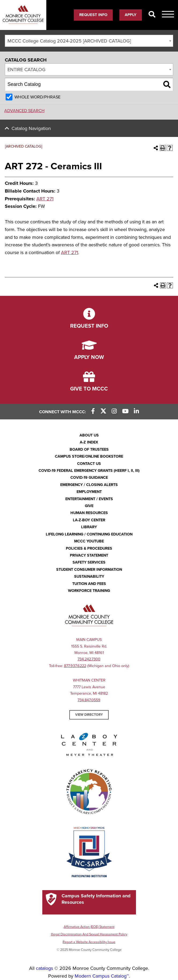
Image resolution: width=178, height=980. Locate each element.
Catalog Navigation (31, 128)
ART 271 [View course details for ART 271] (45, 199)
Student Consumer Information (89, 570)
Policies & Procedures (89, 548)
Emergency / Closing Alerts (89, 485)
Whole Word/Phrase (37, 97)
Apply (131, 15)
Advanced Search (24, 111)
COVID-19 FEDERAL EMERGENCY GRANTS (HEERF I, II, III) (89, 471)
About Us (89, 435)
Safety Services (89, 562)
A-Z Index (89, 442)
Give (89, 506)
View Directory (89, 715)
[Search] (152, 15)
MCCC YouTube (89, 541)
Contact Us (89, 464)
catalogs (44, 968)
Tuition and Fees (89, 584)
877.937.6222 (75, 666)
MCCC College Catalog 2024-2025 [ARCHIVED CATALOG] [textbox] (69, 41)
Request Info (93, 15)
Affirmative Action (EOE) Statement (89, 927)
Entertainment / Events (89, 499)
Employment (89, 492)
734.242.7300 (89, 659)
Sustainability (89, 577)
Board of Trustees (89, 449)
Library (89, 527)
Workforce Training (89, 591)
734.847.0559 (89, 700)
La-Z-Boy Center (89, 520)
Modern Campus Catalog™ (102, 976)
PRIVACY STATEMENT (89, 555)
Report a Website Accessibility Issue (89, 942)
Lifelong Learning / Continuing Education (89, 534)
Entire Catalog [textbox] (26, 70)
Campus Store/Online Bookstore (89, 456)
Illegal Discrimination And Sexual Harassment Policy (89, 934)
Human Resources (89, 513)
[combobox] (89, 41)
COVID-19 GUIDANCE (89, 478)
